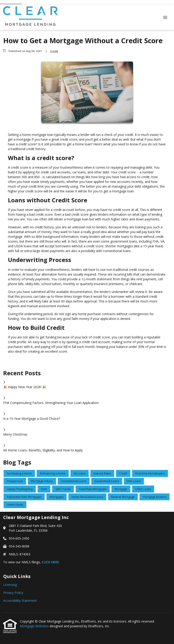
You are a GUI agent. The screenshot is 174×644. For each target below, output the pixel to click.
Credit (54, 51)
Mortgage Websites (35, 626)
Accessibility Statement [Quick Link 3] (20, 600)
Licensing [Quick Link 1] (10, 585)
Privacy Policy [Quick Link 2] (13, 593)
